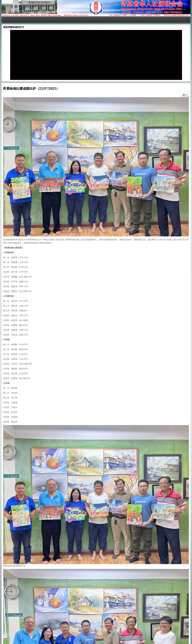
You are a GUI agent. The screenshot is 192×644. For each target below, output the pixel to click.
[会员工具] (185, 95)
